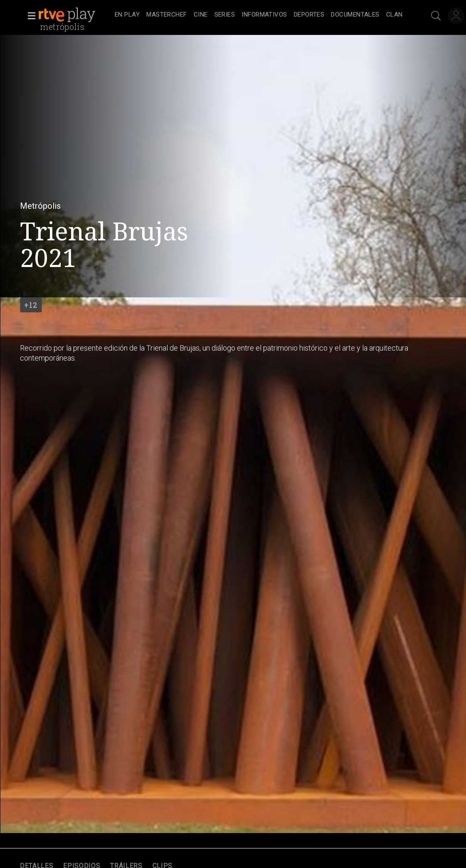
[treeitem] (127, 15)
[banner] (75, 15)
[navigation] (259, 15)
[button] (29, 16)
